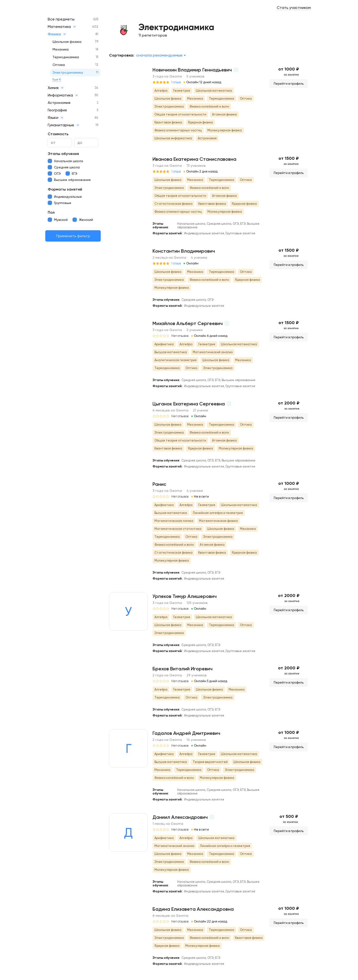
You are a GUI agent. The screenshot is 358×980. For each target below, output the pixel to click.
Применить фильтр (73, 236)
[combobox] (161, 55)
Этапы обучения (63, 154)
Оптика (59, 65)
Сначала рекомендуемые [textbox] (159, 55)
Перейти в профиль (289, 84)
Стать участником (294, 8)
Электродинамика (68, 72)
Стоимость (58, 134)
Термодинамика (66, 57)
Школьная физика (67, 42)
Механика (61, 49)
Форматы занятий (65, 189)
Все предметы (61, 19)
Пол (51, 212)
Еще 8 (57, 79)
